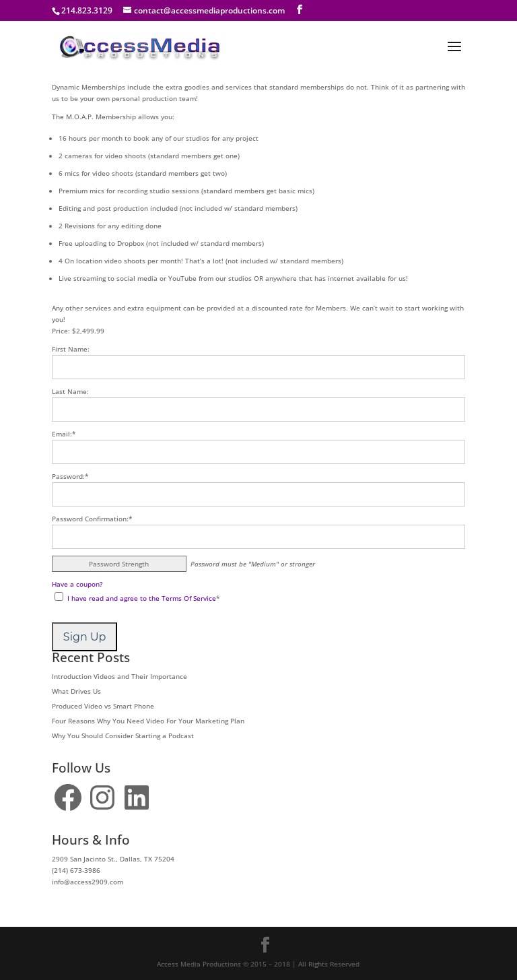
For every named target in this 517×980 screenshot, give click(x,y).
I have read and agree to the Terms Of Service (142, 598)
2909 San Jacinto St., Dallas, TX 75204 (113, 859)
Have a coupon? (77, 584)
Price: (61, 331)
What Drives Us (76, 691)
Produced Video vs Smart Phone (103, 706)
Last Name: (70, 391)
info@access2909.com (88, 882)
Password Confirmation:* (92, 519)
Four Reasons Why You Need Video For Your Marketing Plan (148, 721)
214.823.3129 (87, 10)
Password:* (70, 476)
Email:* (64, 434)
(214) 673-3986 (76, 870)
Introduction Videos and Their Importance (119, 676)
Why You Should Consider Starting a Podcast (123, 736)
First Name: (71, 349)
